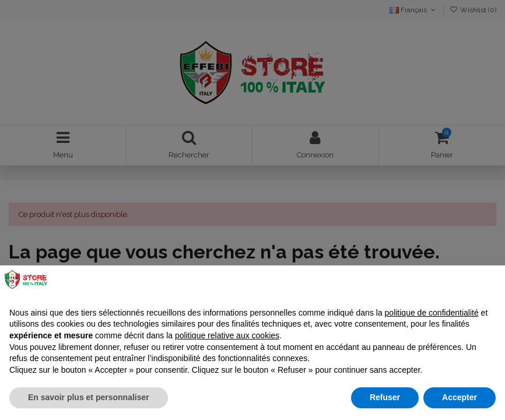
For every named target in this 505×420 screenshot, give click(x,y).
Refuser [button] (385, 397)
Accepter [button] (460, 397)
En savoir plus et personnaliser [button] (89, 397)
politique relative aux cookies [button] (227, 335)
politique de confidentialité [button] (432, 313)
